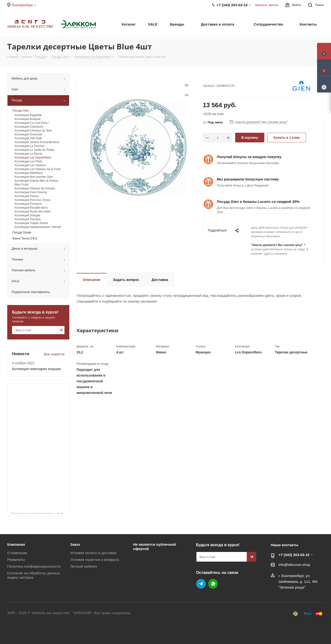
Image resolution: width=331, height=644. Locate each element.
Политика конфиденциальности (34, 566)
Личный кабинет (84, 566)
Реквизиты (16, 560)
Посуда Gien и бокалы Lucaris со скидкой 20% (258, 202)
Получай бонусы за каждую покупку (249, 157)
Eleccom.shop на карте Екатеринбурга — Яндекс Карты (40, 513)
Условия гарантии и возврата (95, 560)
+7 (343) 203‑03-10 (294, 555)
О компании (17, 553)
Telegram (201, 584)
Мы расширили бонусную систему (248, 179)
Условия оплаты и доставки (93, 553)
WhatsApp (213, 584)
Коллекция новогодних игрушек (36, 369)
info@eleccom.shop (294, 565)
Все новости (54, 354)
